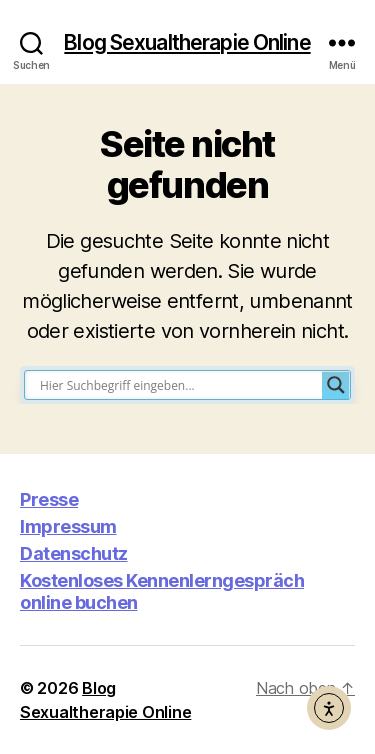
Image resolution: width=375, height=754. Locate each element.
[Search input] (178, 385)
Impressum (68, 526)
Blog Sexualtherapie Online (187, 42)
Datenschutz (74, 553)
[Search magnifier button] (336, 385)
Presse (49, 499)
